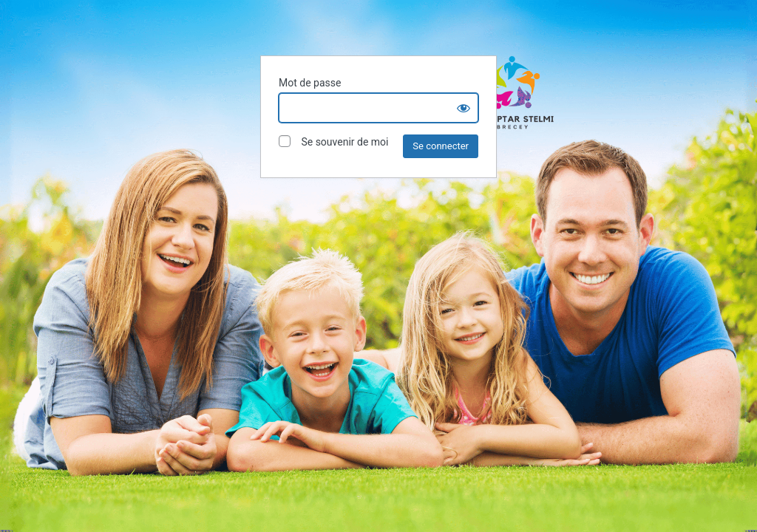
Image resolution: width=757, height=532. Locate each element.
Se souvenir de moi (333, 141)
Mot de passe (310, 83)
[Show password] (464, 108)
